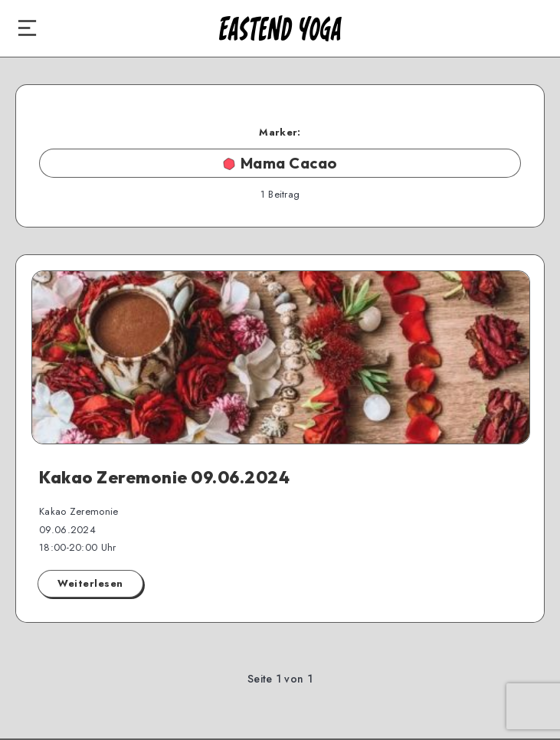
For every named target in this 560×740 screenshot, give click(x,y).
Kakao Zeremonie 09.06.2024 (164, 477)
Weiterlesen (90, 583)
